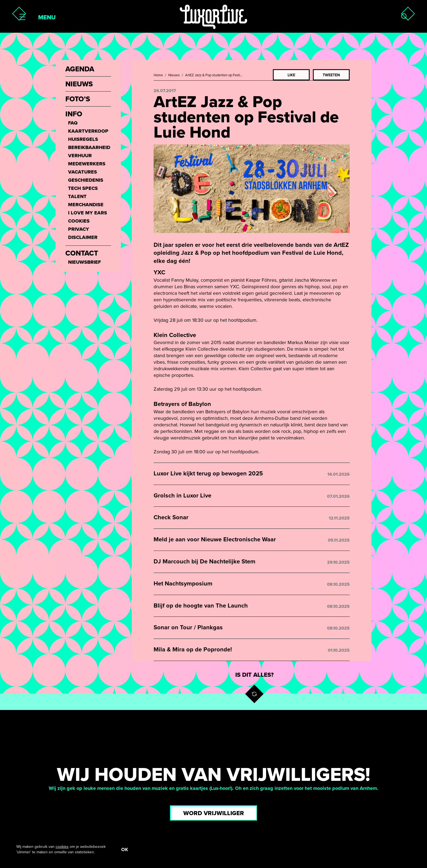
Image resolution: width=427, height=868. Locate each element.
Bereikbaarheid (89, 147)
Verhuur (80, 156)
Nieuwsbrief (84, 262)
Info (74, 114)
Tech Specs (83, 188)
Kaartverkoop (88, 131)
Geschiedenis (86, 180)
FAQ (73, 123)
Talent (77, 196)
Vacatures (83, 172)
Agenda (80, 69)
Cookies (79, 221)
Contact (82, 253)
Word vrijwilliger (214, 813)
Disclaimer (83, 237)
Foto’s (78, 99)
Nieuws (174, 75)
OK (125, 849)
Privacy (79, 229)
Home (158, 75)
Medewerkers (87, 164)
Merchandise (86, 205)
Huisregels (83, 139)
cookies (62, 846)
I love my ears (88, 213)
